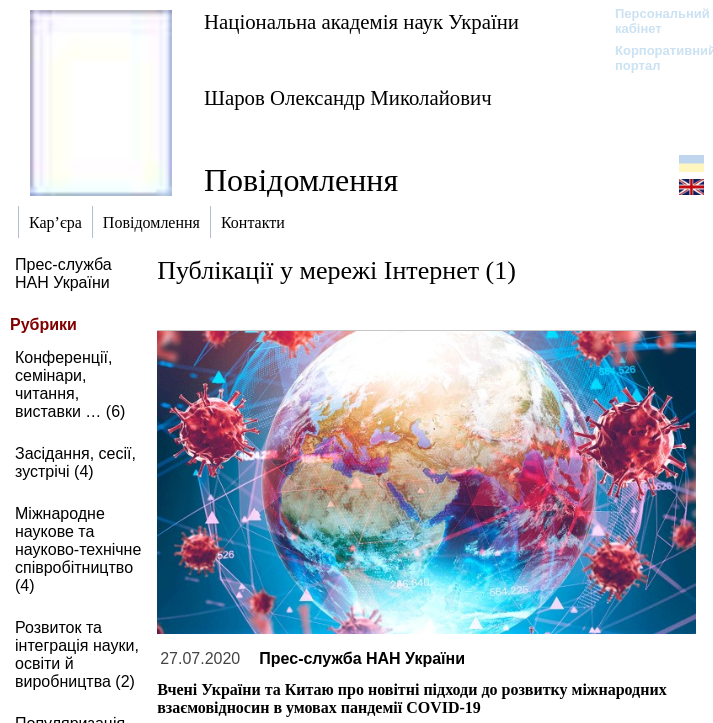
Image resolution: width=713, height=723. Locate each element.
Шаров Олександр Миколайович (348, 97)
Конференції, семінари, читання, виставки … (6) (70, 384)
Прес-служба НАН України (63, 273)
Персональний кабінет (652, 21)
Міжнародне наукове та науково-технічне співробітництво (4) (78, 549)
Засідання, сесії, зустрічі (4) (75, 462)
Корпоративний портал (652, 58)
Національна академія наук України (361, 21)
